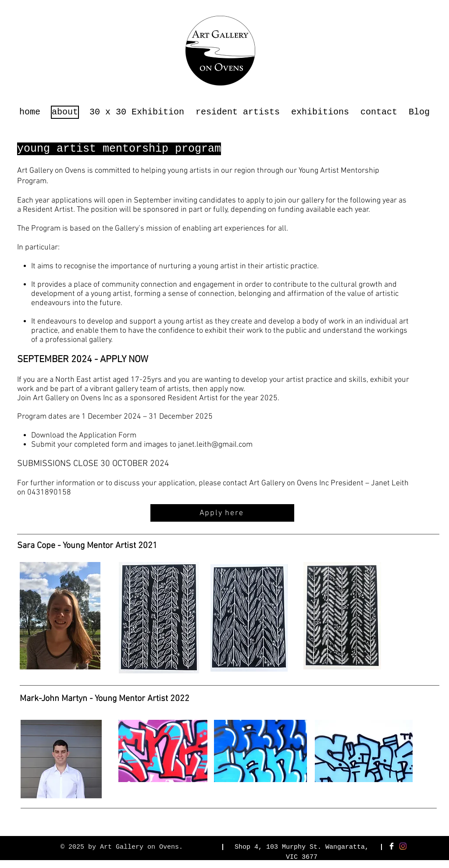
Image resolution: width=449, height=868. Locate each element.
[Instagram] (403, 846)
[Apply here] (222, 513)
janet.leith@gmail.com (215, 445)
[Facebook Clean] (392, 846)
